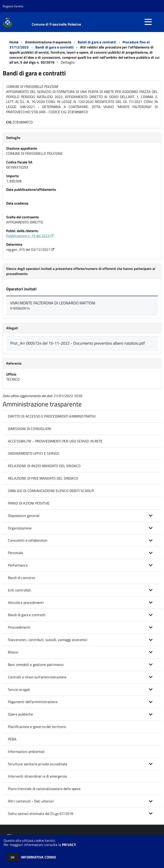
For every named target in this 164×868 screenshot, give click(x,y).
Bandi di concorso (22, 578)
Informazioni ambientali (26, 751)
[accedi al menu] (148, 22)
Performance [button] (18, 565)
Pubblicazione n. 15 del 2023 (30, 236)
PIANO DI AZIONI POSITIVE (29, 503)
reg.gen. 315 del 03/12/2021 (31, 249)
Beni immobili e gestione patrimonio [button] (36, 665)
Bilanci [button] (13, 652)
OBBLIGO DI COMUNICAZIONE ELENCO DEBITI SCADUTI (51, 491)
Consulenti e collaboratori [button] (28, 540)
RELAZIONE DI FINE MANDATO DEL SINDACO (43, 478)
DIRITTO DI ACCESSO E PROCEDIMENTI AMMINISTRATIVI (52, 416)
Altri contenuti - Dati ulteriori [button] (31, 801)
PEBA (12, 739)
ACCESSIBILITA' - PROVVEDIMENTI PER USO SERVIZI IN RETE (55, 441)
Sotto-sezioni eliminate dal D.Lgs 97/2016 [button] (41, 814)
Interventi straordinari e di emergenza (37, 776)
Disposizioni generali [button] (24, 516)
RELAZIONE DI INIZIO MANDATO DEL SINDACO (44, 466)
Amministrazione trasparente (48, 42)
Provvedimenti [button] (19, 627)
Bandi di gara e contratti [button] (27, 615)
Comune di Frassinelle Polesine (56, 24)
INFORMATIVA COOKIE (39, 857)
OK (13, 857)
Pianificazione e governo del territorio (37, 727)
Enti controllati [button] (20, 590)
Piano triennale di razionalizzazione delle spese (44, 789)
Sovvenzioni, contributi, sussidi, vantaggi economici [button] (48, 640)
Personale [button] (16, 553)
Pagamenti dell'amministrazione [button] (33, 702)
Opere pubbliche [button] (20, 714)
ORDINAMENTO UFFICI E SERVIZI (34, 453)
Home (14, 42)
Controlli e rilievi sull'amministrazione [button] (37, 677)
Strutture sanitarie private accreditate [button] (38, 764)
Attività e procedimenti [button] (26, 603)
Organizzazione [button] (20, 528)
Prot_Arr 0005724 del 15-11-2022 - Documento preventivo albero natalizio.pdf (78, 343)
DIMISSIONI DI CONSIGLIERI (30, 429)
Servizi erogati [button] (19, 689)
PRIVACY (69, 845)
